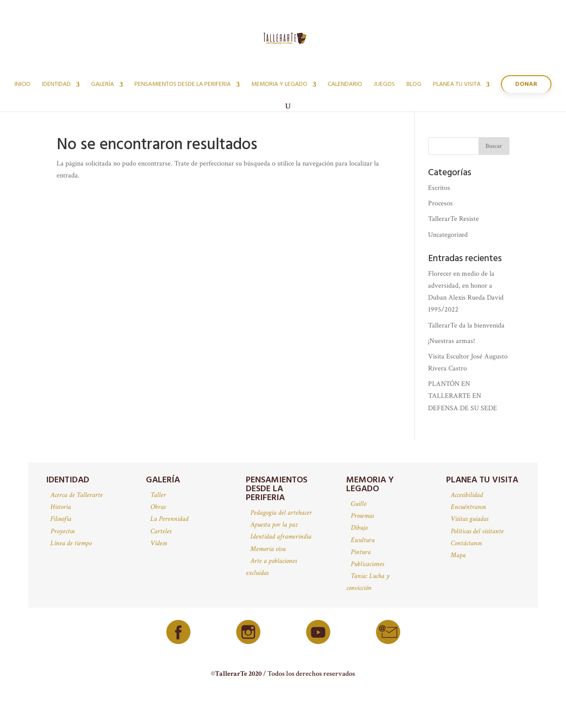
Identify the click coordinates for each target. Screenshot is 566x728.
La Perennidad (169, 519)
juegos (384, 85)
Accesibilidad (467, 495)
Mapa (458, 555)
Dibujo (359, 528)
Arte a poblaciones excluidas (271, 567)
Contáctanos (466, 543)
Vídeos (159, 543)
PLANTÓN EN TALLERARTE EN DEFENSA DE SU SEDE (463, 396)
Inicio (23, 85)
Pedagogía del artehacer (281, 513)
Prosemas (362, 516)
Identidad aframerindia (281, 537)
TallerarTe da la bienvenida (466, 325)
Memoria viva (268, 549)
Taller (158, 495)
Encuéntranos (468, 507)
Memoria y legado (279, 85)
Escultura (363, 540)
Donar (526, 84)
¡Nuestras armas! (451, 341)
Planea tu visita (457, 85)
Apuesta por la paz (274, 525)
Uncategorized (448, 235)
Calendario (345, 85)
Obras (158, 507)
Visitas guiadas (469, 519)
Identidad (56, 85)
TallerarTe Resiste (453, 219)
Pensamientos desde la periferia (183, 85)
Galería (103, 85)
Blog (414, 85)
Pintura (361, 552)
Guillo (358, 504)
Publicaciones (367, 564)
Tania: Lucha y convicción (368, 582)
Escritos (439, 188)
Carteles (161, 531)
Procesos (440, 203)
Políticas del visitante (477, 531)
